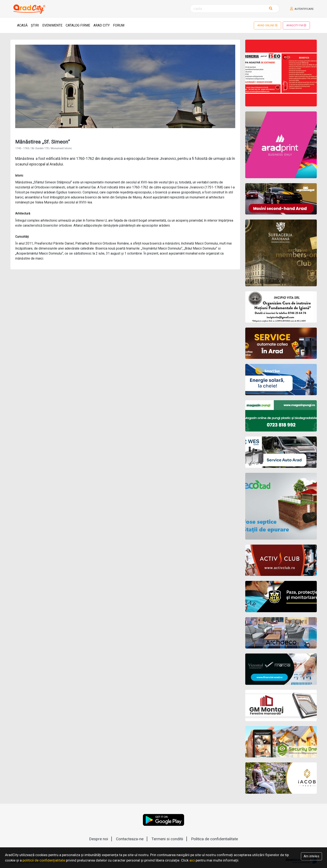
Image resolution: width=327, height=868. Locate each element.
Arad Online (267, 25)
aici (192, 860)
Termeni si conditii (167, 839)
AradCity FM (296, 25)
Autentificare (302, 9)
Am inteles (311, 856)
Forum (119, 25)
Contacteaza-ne (130, 839)
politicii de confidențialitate (44, 860)
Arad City (102, 25)
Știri (35, 25)
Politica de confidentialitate (214, 839)
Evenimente (52, 25)
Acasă (22, 25)
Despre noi (99, 839)
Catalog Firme (78, 25)
